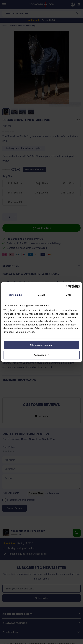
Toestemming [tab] (15, 295)
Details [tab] (42, 295)
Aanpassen (42, 355)
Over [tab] (68, 295)
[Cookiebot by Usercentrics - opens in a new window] (66, 286)
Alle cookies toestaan (42, 345)
